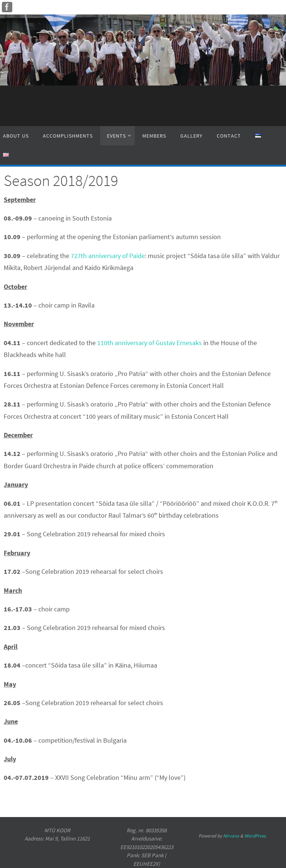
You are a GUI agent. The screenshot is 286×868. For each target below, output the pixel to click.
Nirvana (231, 836)
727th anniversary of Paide (108, 256)
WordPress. (255, 836)
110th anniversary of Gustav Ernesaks (150, 343)
